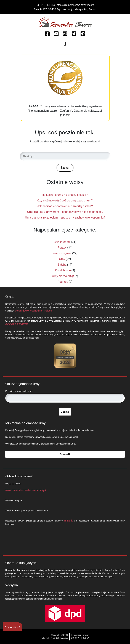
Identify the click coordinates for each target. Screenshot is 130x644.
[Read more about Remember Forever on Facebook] (47, 34)
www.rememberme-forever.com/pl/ (26, 490)
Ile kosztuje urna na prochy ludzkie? (65, 195)
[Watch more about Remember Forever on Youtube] (56, 34)
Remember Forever (80, 635)
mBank (69, 521)
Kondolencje (63, 270)
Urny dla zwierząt (63, 276)
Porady (62, 248)
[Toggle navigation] (65, 44)
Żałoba (62, 265)
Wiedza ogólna (62, 253)
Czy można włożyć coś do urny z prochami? (65, 200)
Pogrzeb (63, 282)
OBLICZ (65, 412)
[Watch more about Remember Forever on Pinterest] (83, 34)
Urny (62, 259)
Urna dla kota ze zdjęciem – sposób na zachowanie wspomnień (65, 218)
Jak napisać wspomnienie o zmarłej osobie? (65, 206)
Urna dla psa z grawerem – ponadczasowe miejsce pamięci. (65, 212)
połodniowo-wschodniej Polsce (33, 311)
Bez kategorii (62, 242)
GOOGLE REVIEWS (17, 324)
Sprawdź (65, 454)
